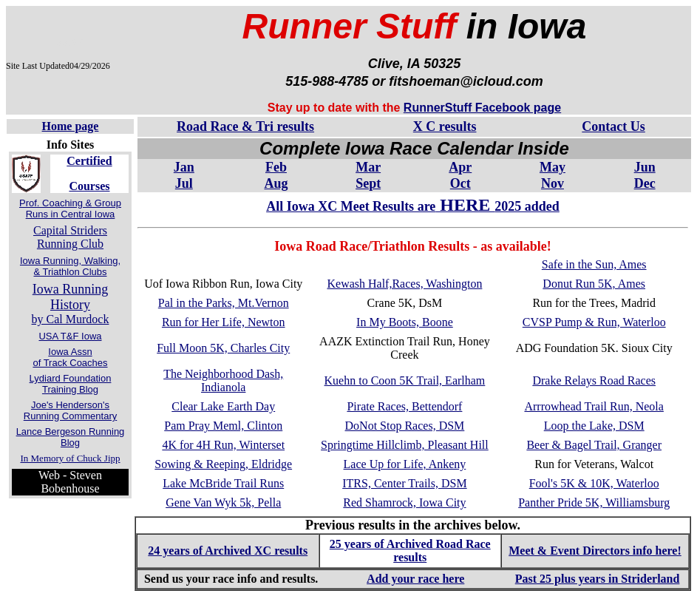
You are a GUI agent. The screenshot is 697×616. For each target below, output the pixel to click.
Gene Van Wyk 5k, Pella (223, 502)
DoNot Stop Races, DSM (405, 426)
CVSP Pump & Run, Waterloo (594, 322)
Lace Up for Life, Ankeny (405, 464)
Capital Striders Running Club (70, 237)
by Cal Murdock (71, 304)
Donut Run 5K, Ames (594, 284)
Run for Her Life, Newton (224, 322)
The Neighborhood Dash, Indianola (223, 380)
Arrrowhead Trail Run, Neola (594, 406)
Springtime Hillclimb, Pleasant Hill (405, 445)
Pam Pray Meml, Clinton (223, 426)
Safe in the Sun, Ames (594, 264)
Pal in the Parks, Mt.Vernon (224, 303)
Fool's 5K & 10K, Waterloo (594, 483)
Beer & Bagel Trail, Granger (594, 445)
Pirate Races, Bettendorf (404, 406)
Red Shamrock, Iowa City (404, 502)
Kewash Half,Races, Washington (404, 284)
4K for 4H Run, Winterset (223, 445)
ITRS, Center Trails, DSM (404, 483)
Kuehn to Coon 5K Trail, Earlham (405, 380)
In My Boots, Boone (405, 322)
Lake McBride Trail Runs (223, 483)
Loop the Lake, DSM (594, 426)
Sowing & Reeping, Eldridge (223, 464)
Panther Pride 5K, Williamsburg (594, 502)
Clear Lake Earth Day (223, 406)
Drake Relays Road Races (594, 380)
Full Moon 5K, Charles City (223, 348)
